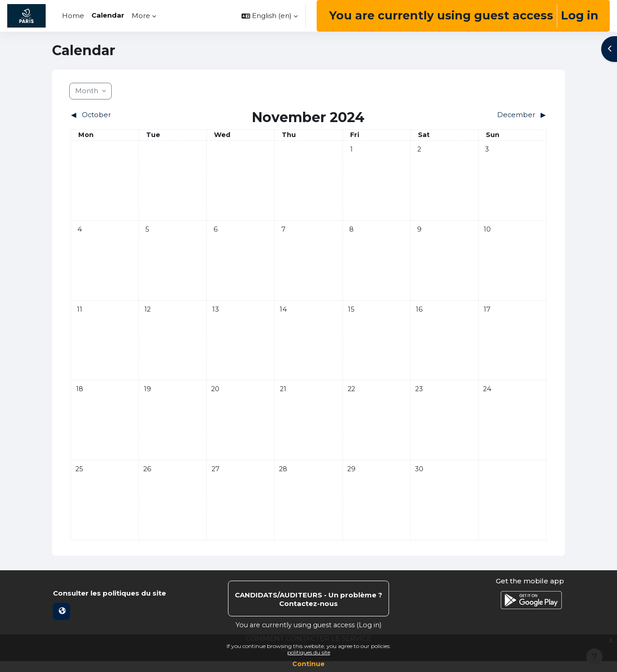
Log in (580, 15)
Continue (308, 664)
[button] (270, 16)
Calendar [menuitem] (108, 15)
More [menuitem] (141, 16)
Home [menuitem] (73, 16)
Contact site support (308, 610)
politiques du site (309, 652)
